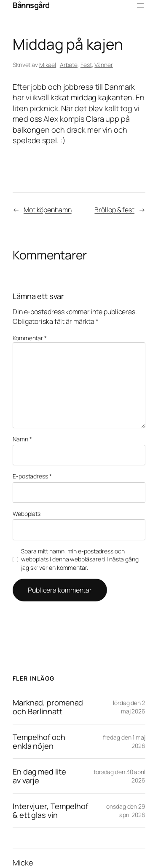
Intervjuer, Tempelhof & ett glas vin (50, 811)
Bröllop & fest (114, 210)
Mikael (48, 65)
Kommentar (30, 338)
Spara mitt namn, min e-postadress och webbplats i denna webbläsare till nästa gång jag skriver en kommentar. (80, 559)
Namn (22, 439)
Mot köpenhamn (48, 210)
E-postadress (32, 476)
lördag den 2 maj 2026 (129, 707)
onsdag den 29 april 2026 (126, 811)
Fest (86, 65)
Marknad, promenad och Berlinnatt (48, 707)
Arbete (69, 65)
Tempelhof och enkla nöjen (39, 741)
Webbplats (27, 514)
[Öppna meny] (140, 5)
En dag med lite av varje (39, 776)
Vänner (103, 65)
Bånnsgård (31, 5)
